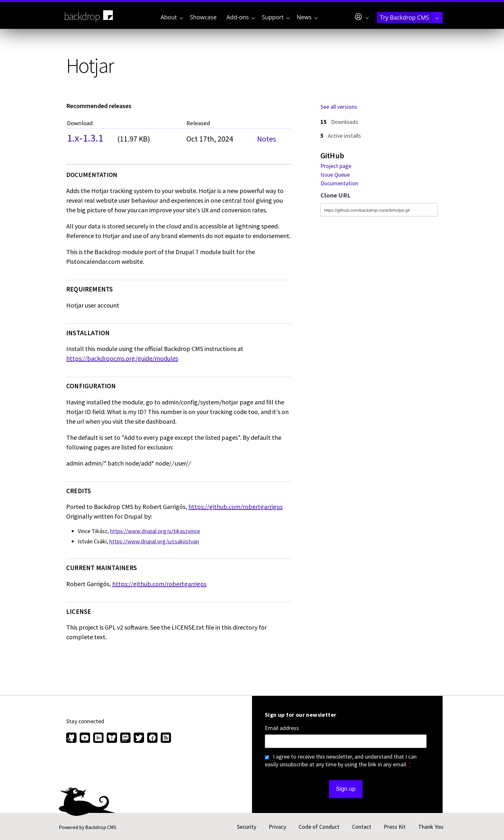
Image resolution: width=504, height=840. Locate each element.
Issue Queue (335, 175)
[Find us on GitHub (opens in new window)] (72, 738)
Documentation (339, 183)
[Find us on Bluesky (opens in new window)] (112, 738)
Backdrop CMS (101, 827)
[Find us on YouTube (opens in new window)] (85, 738)
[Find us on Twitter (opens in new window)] (139, 738)
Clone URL (336, 195)
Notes (267, 139)
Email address (282, 728)
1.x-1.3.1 (85, 137)
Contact (362, 827)
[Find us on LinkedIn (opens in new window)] (98, 738)
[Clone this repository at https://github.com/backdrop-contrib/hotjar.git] (379, 210)
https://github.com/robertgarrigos (235, 507)
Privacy (277, 827)
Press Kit (395, 827)
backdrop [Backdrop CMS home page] (89, 16)
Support (276, 17)
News (307, 17)
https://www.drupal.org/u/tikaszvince (155, 531)
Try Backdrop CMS (410, 17)
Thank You (431, 827)
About (172, 17)
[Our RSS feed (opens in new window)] (165, 738)
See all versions (339, 107)
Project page (336, 166)
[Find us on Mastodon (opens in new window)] (125, 738)
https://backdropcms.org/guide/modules (122, 358)
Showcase (203, 17)
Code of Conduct (319, 827)
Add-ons (241, 17)
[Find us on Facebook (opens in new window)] (152, 738)
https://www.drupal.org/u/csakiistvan (154, 541)
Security (247, 827)
